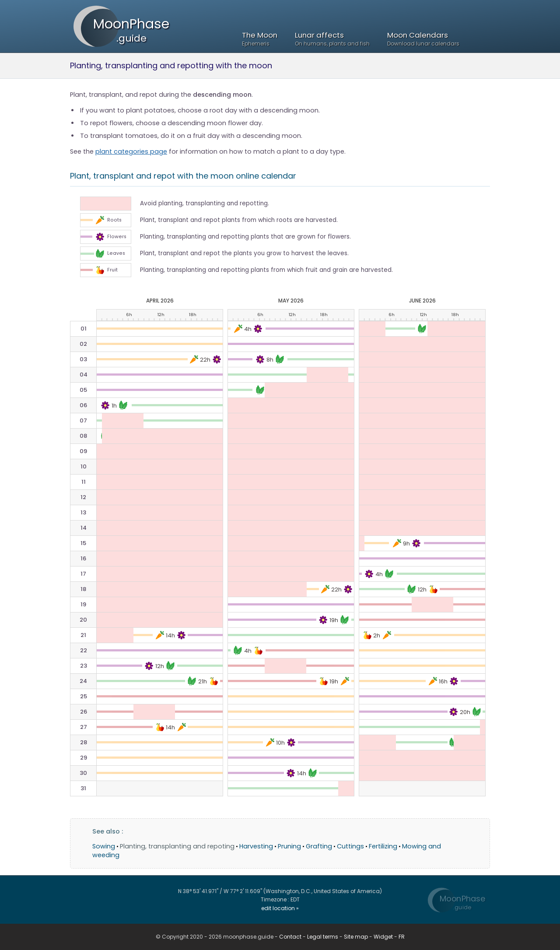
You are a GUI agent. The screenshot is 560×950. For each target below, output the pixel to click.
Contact (290, 937)
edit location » (280, 908)
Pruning (289, 846)
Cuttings (350, 846)
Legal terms (323, 937)
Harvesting (256, 846)
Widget (383, 937)
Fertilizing (383, 846)
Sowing (104, 846)
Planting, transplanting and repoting (177, 846)
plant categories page (131, 151)
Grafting (319, 846)
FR (402, 937)
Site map (356, 937)
